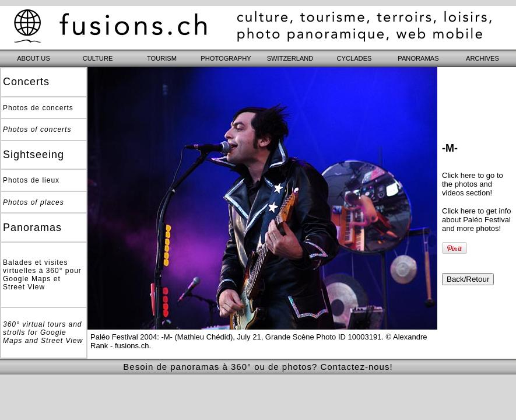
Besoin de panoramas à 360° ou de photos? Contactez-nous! (258, 367)
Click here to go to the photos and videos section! (473, 184)
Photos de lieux (31, 180)
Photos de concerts (38, 108)
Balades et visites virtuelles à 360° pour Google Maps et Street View (42, 275)
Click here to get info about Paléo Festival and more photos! (477, 220)
